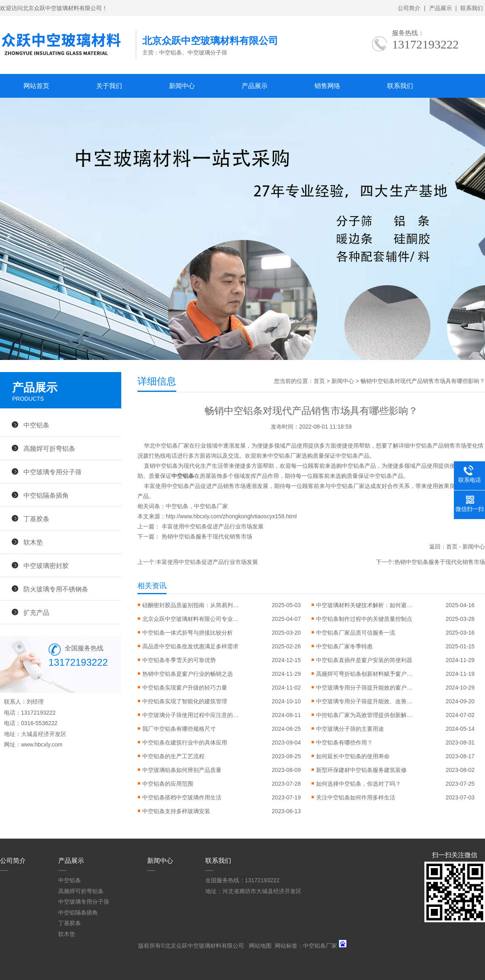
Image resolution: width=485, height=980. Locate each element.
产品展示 (441, 8)
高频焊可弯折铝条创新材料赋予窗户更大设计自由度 (365, 674)
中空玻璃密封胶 (46, 566)
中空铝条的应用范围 (168, 784)
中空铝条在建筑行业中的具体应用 (185, 742)
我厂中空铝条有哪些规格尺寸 (179, 729)
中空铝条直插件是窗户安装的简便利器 (364, 660)
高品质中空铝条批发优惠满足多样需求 (190, 646)
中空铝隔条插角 (46, 495)
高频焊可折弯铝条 (49, 448)
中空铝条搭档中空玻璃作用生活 (182, 797)
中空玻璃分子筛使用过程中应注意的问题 (191, 715)
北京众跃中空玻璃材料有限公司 (205, 946)
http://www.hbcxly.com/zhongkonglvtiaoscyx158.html (231, 516)
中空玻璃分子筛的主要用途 (350, 729)
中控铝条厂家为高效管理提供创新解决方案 (365, 715)
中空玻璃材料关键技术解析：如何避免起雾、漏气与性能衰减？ (365, 605)
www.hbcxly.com (42, 744)
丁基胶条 (36, 519)
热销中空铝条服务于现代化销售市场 (207, 536)
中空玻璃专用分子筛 (53, 472)
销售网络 (327, 86)
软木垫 (33, 542)
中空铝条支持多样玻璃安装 (176, 811)
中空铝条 (177, 506)
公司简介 (409, 8)
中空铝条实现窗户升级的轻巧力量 (185, 688)
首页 (319, 381)
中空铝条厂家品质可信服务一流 (356, 633)
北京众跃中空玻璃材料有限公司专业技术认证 (191, 619)
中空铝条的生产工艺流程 (173, 756)
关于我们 (109, 86)
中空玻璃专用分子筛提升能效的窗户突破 (365, 688)
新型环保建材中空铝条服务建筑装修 (361, 770)
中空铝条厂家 (211, 506)
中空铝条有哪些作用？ (344, 742)
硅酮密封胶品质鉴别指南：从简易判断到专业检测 (191, 605)
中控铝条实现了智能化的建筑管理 (185, 701)
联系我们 (472, 8)
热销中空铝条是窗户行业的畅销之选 (188, 674)
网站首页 (36, 86)
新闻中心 (182, 86)
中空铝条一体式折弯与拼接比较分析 (188, 633)
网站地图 (260, 946)
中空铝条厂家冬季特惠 (344, 646)
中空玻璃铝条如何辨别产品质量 (182, 770)
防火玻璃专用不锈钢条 (56, 589)
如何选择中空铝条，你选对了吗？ (358, 784)
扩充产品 (36, 612)
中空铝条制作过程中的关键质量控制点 (364, 619)
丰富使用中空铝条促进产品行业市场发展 (213, 526)
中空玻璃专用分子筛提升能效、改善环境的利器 (365, 701)
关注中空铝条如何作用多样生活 (356, 797)
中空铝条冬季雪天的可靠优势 (179, 660)
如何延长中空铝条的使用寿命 (353, 756)
